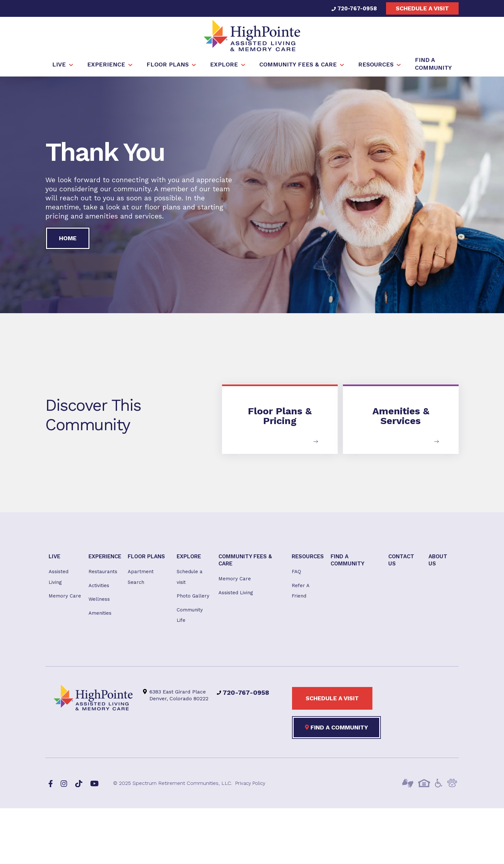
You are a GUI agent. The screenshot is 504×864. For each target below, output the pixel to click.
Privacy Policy (252, 789)
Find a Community (336, 733)
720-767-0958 (353, 8)
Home (68, 240)
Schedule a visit (422, 8)
